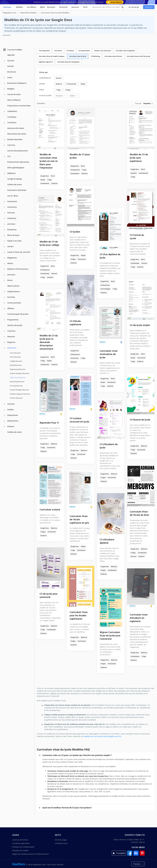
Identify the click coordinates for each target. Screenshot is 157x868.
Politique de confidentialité (23, 847)
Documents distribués (17, 190)
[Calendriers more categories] (4, 112)
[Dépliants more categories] (4, 174)
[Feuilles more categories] (4, 410)
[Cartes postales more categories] (4, 303)
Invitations (12, 207)
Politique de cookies (20, 850)
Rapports (11, 342)
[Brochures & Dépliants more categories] (4, 83)
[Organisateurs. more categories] (4, 292)
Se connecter (134, 7)
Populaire (147, 103)
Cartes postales (14, 303)
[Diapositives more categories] (4, 415)
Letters (10, 246)
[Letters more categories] (4, 247)
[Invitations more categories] (4, 207)
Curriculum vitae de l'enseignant (68, 62)
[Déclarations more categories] (4, 421)
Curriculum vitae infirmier (113, 56)
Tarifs (85, 7)
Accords (11, 61)
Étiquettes (12, 230)
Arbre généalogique (16, 168)
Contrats (11, 145)
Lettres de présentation (18, 151)
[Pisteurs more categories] (4, 427)
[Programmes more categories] (4, 320)
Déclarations (13, 421)
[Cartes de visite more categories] (4, 95)
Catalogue (12, 117)
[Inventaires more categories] (4, 202)
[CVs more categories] (4, 157)
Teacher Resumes (16, 398)
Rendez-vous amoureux (103, 51)
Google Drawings (15, 179)
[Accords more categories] (4, 61)
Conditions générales (21, 843)
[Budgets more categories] (4, 89)
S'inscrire (149, 7)
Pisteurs (11, 426)
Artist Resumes (15, 357)
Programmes (13, 320)
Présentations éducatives (18, 162)
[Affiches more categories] (4, 309)
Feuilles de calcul (14, 432)
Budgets (11, 89)
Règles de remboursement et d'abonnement (30, 854)
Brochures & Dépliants (17, 83)
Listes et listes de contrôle (19, 252)
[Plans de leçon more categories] (4, 235)
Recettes (11, 337)
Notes (10, 280)
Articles (11, 66)
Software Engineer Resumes (20, 394)
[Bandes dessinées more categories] (4, 140)
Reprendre (12, 348)
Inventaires (12, 201)
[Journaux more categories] (4, 224)
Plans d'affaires (14, 100)
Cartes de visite (14, 94)
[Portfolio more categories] (4, 297)
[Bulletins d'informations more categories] (4, 269)
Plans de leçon (13, 235)
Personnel (63, 7)
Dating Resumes (16, 365)
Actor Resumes (15, 353)
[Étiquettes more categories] (4, 230)
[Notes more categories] (4, 281)
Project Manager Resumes (19, 390)
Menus (10, 263)
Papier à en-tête (14, 241)
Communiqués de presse (18, 314)
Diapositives (13, 415)
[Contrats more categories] (4, 145)
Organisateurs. (14, 291)
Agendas (11, 55)
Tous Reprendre (44, 51)
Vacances (75, 7)
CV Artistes (70, 51)
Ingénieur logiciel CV (46, 62)
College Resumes (16, 361)
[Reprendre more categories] (4, 348)
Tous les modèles (13, 50)
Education (51, 7)
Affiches (11, 308)
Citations (11, 331)
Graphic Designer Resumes (20, 373)
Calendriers (12, 111)
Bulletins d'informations (18, 269)
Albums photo (13, 286)
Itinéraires (12, 218)
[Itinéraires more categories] (4, 219)
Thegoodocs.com (10, 13)
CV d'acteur (58, 51)
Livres (10, 77)
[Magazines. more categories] (4, 258)
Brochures (12, 72)
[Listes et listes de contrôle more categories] (4, 252)
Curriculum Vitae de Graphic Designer (52, 56)
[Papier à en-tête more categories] (4, 241)
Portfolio (11, 297)
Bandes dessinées (15, 139)
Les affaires (32, 7)
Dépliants (11, 173)
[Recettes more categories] (4, 337)
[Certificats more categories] (4, 123)
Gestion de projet (15, 325)
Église (43, 7)
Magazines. (12, 258)
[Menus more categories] (4, 264)
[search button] (123, 7)
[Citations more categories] (4, 331)
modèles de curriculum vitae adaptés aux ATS (102, 736)
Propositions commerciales (19, 106)
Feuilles (10, 410)
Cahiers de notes (15, 184)
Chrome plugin (61, 840)
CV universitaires (84, 51)
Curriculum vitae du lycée (78, 56)
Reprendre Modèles (29, 13)
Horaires (11, 404)
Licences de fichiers (20, 840)
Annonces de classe (16, 128)
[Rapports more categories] (4, 342)
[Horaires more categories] (4, 404)
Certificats (12, 123)
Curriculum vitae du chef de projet (138, 56)
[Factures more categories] (4, 213)
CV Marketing (95, 56)
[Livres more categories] (4, 78)
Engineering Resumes (18, 369)
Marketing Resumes (17, 382)
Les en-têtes (13, 196)
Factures (11, 213)
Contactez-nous (61, 843)
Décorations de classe (17, 134)
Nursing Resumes (16, 386)
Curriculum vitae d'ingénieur (125, 51)
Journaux (11, 224)
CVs (9, 156)
